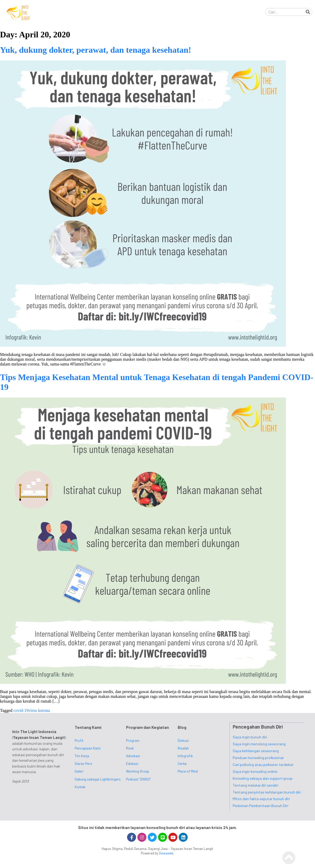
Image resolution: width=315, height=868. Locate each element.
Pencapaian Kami (88, 748)
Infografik (185, 756)
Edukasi (132, 763)
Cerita (182, 763)
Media (197, 12)
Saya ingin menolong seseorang (259, 744)
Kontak (221, 12)
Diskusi (183, 740)
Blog (174, 12)
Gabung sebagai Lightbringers (98, 779)
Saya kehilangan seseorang (256, 750)
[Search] (308, 12)
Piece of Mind (188, 771)
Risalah (183, 748)
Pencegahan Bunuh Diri (110, 12)
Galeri (79, 771)
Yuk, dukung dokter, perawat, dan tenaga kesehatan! (96, 50)
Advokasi (133, 756)
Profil (151, 12)
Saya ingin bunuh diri (250, 737)
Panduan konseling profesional (258, 757)
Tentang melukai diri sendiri (255, 785)
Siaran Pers (83, 763)
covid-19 (21, 710)
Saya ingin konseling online (255, 771)
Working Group (138, 771)
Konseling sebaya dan (263, 778)
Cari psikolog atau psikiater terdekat (263, 764)
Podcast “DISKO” (138, 779)
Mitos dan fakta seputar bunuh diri (261, 798)
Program (133, 740)
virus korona (39, 710)
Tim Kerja (82, 756)
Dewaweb (166, 853)
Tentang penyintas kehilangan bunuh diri (267, 792)
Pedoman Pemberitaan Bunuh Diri (260, 805)
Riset (130, 748)
